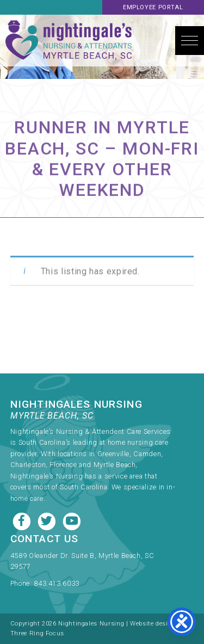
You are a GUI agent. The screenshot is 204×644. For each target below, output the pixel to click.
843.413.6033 (57, 583)
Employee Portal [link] (153, 7)
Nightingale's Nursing (69, 41)
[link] (93, 563)
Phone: (22, 583)
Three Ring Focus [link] (37, 633)
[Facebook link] (23, 520)
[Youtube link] (72, 520)
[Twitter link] (48, 520)
